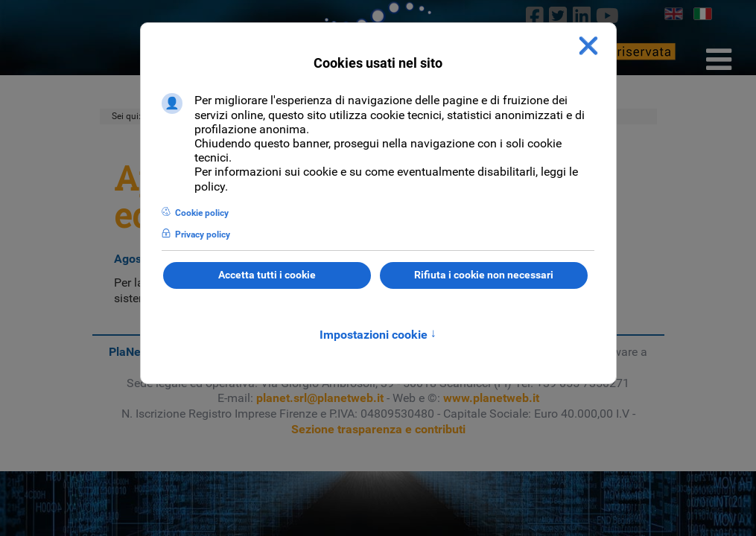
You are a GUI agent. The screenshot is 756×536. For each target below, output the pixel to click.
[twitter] (558, 16)
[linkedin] (581, 16)
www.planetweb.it (491, 398)
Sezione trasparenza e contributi (378, 429)
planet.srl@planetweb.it (320, 398)
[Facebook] (535, 16)
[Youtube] (607, 16)
